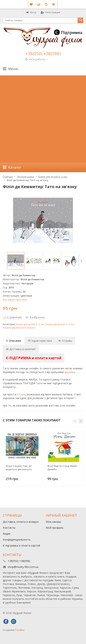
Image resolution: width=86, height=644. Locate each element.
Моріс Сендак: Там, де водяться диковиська (19, 468)
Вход (31, 12)
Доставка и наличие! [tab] (21, 349)
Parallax (20, 630)
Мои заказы (53, 522)
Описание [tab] (14, 341)
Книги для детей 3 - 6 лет (60, 324)
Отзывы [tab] (65, 341)
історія (21, 394)
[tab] (34, 358)
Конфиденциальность (17, 540)
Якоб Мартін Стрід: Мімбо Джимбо (62, 468)
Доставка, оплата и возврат (21, 522)
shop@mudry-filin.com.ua (23, 567)
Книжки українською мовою (19, 328)
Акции (7, 534)
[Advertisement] (43, 118)
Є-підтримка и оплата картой (21, 545)
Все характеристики (15, 300)
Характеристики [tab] (40, 341)
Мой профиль (55, 528)
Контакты (9, 528)
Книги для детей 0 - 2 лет (30, 324)
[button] (75, 421)
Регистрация (50, 12)
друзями (70, 372)
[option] (16, 261)
